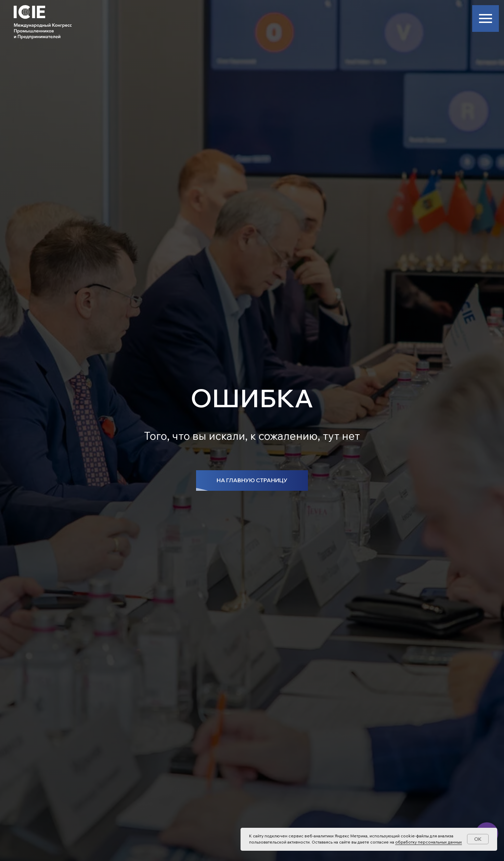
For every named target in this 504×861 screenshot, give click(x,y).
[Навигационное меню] (486, 18)
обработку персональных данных (429, 842)
